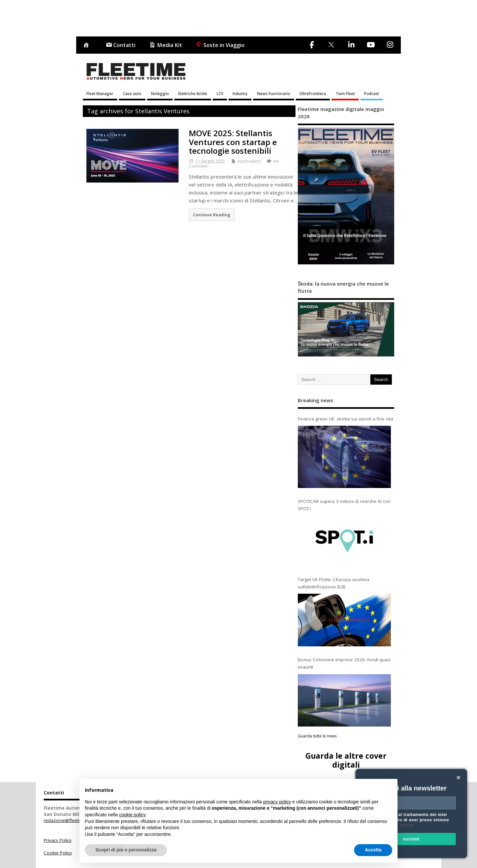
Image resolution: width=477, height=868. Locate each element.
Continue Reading (212, 215)
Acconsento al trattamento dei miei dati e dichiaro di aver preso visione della (410, 820)
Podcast (371, 93)
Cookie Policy (58, 853)
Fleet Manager (100, 93)
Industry (240, 93)
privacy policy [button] (277, 802)
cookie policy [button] (132, 815)
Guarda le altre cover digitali (346, 760)
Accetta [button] (373, 850)
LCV (220, 93)
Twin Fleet (345, 93)
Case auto (132, 93)
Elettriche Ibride (193, 93)
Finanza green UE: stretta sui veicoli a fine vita (345, 419)
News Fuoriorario (274, 93)
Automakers (249, 161)
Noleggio (160, 93)
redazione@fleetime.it (67, 820)
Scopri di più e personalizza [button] (126, 850)
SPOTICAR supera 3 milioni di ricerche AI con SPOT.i (344, 505)
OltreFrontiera (313, 93)
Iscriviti (411, 839)
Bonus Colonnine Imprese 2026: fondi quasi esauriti (344, 663)
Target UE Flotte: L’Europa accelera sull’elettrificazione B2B (334, 583)
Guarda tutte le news (317, 736)
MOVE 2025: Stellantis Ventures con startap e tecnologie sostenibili (233, 142)
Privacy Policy (58, 840)
